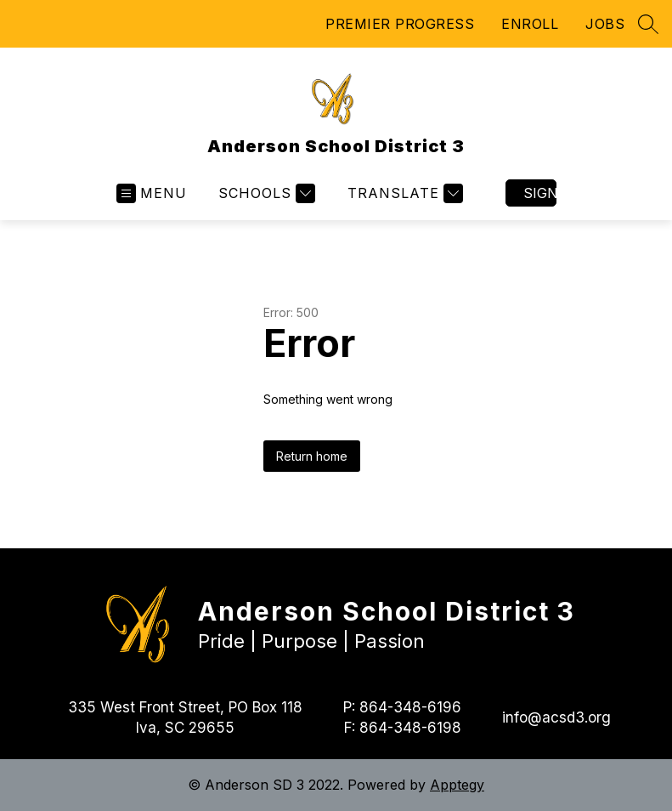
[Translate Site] (403, 193)
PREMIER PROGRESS (400, 24)
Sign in (540, 193)
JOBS (605, 24)
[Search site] (648, 24)
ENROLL (530, 24)
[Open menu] (152, 193)
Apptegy (457, 785)
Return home (312, 456)
